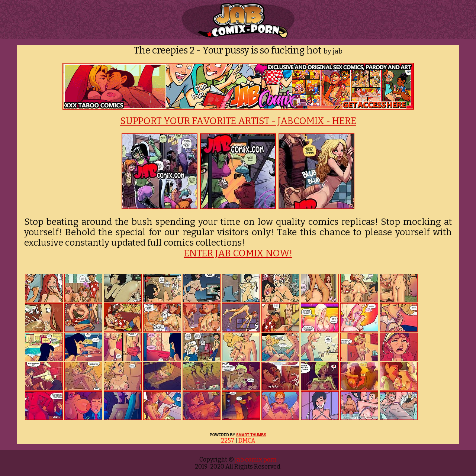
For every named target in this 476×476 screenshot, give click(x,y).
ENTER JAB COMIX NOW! (238, 253)
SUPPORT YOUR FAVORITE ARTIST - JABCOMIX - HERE (238, 121)
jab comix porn (255, 459)
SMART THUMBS (251, 435)
